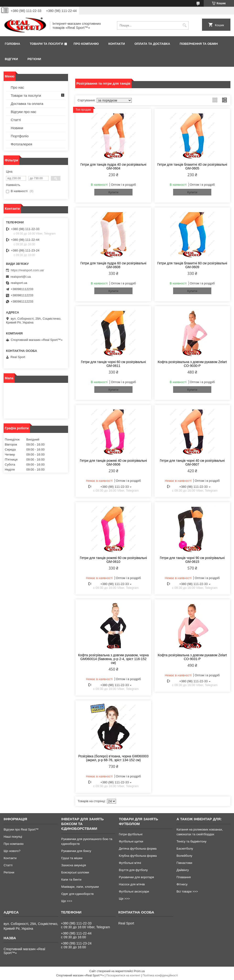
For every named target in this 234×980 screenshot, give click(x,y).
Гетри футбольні (131, 834)
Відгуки (11, 59)
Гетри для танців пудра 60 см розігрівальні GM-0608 (113, 265)
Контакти (117, 44)
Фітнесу (182, 884)
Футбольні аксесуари (134, 891)
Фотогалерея (21, 144)
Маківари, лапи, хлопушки (80, 887)
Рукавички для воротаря (136, 877)
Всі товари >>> (187, 891)
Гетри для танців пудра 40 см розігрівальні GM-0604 (113, 166)
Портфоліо (20, 136)
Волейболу (184, 856)
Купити (113, 192)
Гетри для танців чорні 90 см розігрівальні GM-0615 (192, 560)
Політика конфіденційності (160, 975)
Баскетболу (185, 849)
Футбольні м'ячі (130, 863)
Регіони (34, 59)
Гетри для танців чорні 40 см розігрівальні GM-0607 (192, 462)
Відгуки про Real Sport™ (21, 829)
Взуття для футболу (133, 870)
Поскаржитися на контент (123, 975)
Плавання (184, 877)
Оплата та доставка (152, 44)
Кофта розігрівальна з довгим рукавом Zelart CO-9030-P (192, 364)
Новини (17, 128)
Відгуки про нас (24, 112)
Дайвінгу (183, 870)
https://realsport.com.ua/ (27, 270)
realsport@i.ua (21, 277)
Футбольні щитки (131, 841)
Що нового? (12, 851)
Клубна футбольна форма (138, 856)
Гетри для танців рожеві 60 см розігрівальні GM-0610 (113, 560)
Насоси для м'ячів (132, 884)
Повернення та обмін (199, 44)
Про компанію (86, 44)
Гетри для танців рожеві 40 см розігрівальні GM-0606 (113, 462)
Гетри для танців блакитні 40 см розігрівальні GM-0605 (192, 166)
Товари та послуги (46, 44)
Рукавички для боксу (76, 851)
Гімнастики (184, 863)
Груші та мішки (72, 858)
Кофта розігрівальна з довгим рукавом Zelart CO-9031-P (192, 657)
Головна (12, 44)
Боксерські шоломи (75, 872)
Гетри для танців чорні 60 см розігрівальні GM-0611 (113, 364)
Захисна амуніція (74, 865)
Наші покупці (13, 837)
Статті (16, 120)
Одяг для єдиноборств (77, 894)
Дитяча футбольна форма (138, 849)
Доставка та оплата (27, 104)
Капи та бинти (71, 880)
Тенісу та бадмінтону (191, 841)
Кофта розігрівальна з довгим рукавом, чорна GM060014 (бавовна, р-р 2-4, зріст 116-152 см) (113, 659)
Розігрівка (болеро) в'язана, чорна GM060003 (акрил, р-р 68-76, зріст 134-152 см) (113, 758)
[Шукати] (184, 25)
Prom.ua (139, 971)
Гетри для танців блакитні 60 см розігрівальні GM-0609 (192, 265)
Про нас (17, 87)
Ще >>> (67, 901)
